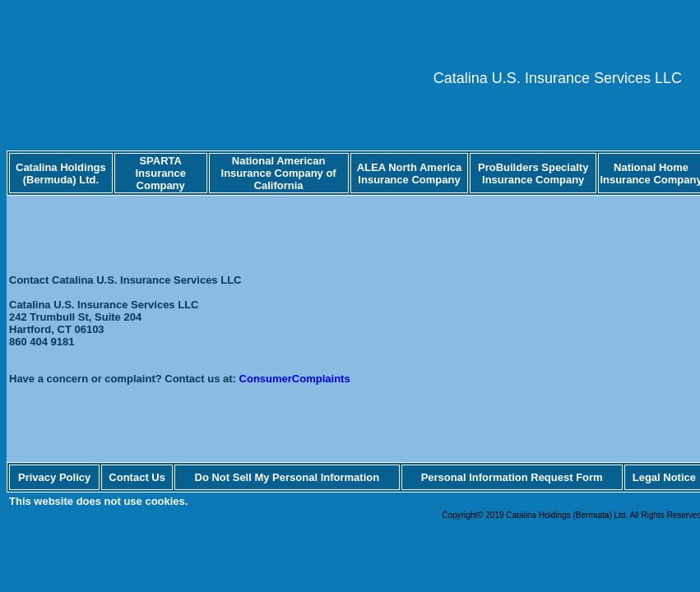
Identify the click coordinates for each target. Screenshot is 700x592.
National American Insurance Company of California (279, 173)
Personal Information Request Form (512, 477)
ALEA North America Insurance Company (410, 173)
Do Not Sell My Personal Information (287, 477)
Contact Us (137, 477)
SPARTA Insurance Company (160, 173)
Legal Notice (664, 477)
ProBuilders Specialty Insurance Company (533, 173)
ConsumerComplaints (295, 379)
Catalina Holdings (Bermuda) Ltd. (61, 173)
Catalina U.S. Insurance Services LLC (558, 78)
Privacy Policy (54, 477)
